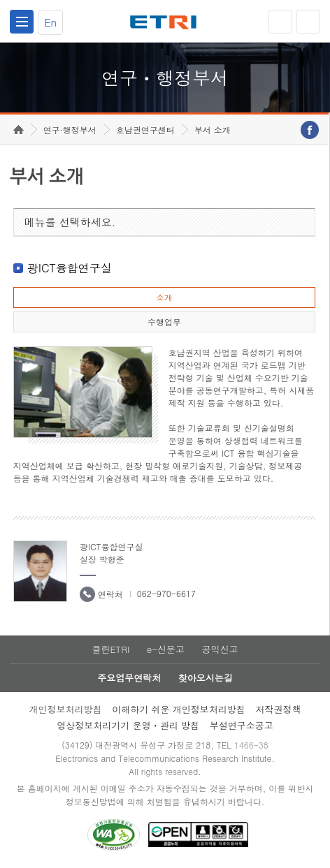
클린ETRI (110, 649)
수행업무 (164, 322)
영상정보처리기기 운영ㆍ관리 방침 (128, 725)
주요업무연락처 (129, 678)
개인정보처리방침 (65, 709)
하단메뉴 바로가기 (0, 0)
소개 (164, 297)
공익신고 (220, 649)
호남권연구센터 (145, 130)
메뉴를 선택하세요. (70, 222)
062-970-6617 (166, 593)
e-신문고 (166, 649)
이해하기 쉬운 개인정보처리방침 (179, 709)
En (50, 22)
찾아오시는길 (206, 678)
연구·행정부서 (70, 130)
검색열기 (308, 22)
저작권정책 (279, 709)
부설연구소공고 (242, 725)
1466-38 (251, 745)
